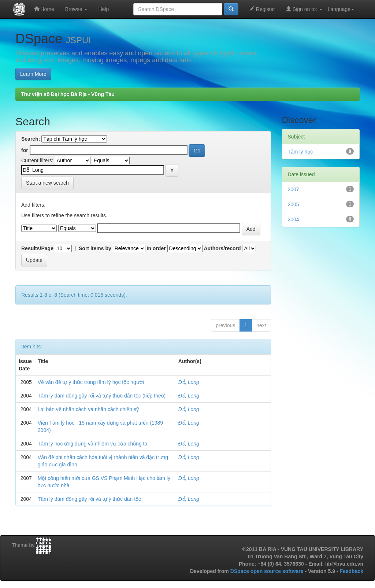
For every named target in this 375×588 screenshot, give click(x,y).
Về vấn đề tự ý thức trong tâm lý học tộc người (91, 382)
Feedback (351, 571)
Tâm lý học (300, 152)
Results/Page (37, 248)
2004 (294, 219)
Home (44, 9)
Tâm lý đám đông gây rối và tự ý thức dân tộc (89, 499)
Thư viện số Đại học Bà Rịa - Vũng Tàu (68, 94)
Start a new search (47, 183)
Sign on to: (304, 9)
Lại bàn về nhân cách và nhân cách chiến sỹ (88, 409)
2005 (294, 204)
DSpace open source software (268, 571)
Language (341, 9)
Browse (76, 9)
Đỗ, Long (189, 382)
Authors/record (222, 248)
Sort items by (95, 248)
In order (156, 248)
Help (103, 9)
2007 (294, 189)
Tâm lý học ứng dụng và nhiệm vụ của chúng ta (92, 444)
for (25, 150)
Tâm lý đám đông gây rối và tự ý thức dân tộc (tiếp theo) (102, 396)
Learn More (33, 74)
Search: (31, 139)
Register (262, 9)
